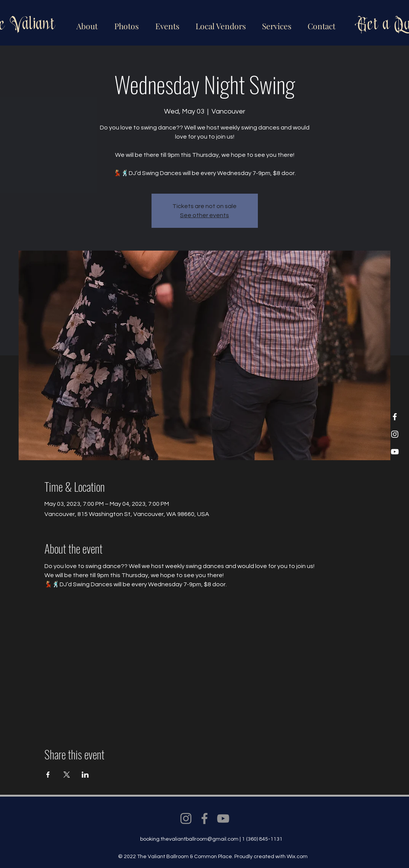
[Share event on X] (67, 775)
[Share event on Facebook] (48, 775)
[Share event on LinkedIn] (85, 775)
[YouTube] (395, 452)
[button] (219, 23)
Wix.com (297, 857)
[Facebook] (395, 417)
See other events (204, 215)
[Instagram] (395, 434)
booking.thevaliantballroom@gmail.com (189, 839)
